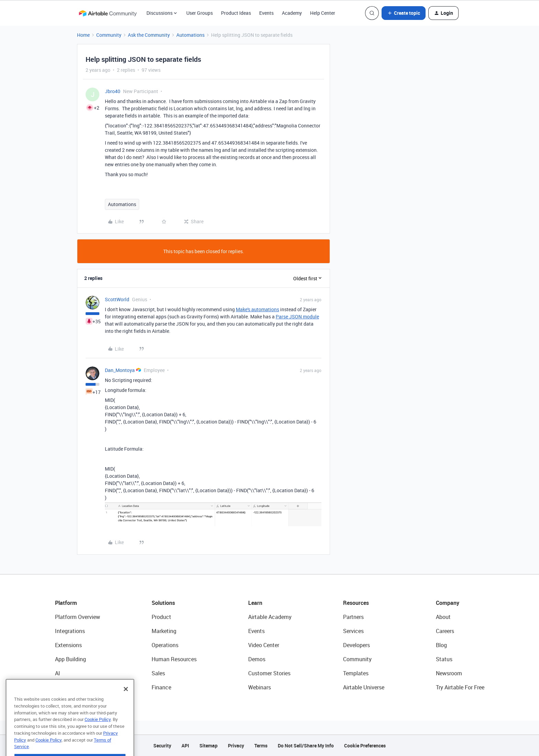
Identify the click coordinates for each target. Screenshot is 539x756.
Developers (356, 645)
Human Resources (174, 659)
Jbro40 (113, 91)
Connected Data (75, 687)
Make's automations (257, 309)
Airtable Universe (364, 687)
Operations (165, 645)
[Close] (126, 703)
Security (162, 746)
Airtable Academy (270, 617)
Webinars (260, 687)
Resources (356, 603)
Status (444, 659)
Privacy (236, 746)
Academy (292, 13)
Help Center (323, 13)
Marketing (164, 631)
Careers (445, 631)
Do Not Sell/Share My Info (306, 746)
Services (353, 631)
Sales (158, 673)
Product (161, 617)
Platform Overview (78, 617)
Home (83, 35)
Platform (66, 603)
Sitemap (208, 746)
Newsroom (449, 673)
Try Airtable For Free (460, 687)
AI (58, 673)
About (443, 617)
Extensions (68, 645)
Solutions (163, 603)
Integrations (70, 631)
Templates (356, 673)
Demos (257, 659)
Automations (190, 35)
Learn (255, 603)
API (185, 746)
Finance (161, 687)
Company (448, 603)
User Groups (200, 13)
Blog (441, 645)
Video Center (264, 645)
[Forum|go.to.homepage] (108, 13)
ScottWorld (117, 299)
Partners (353, 617)
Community (109, 35)
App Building (70, 659)
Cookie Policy (98, 733)
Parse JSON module (297, 317)
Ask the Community (149, 35)
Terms (261, 746)
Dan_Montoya (120, 370)
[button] (404, 13)
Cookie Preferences (365, 746)
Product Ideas (236, 13)
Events (266, 13)
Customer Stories (269, 673)
